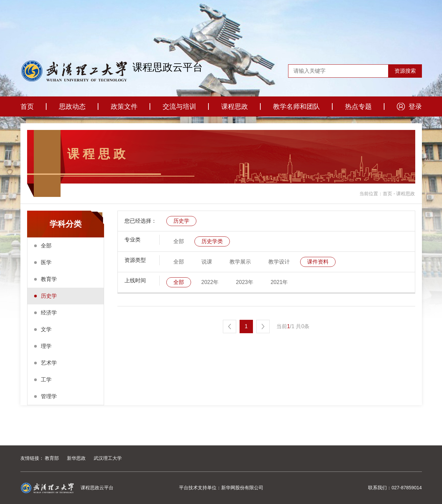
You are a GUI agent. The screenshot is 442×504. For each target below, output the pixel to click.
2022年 (210, 282)
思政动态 (72, 106)
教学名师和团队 (296, 106)
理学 (46, 346)
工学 (46, 380)
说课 (207, 262)
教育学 (49, 279)
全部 (46, 246)
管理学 (49, 396)
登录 (415, 106)
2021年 (279, 282)
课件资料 (318, 262)
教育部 (52, 458)
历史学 (49, 296)
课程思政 (235, 106)
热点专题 (358, 106)
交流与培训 (179, 106)
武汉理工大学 (108, 458)
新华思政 (76, 458)
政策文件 (124, 106)
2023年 (245, 282)
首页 (27, 106)
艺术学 (49, 363)
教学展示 (240, 262)
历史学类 (212, 241)
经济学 (49, 313)
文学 (46, 329)
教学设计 (279, 262)
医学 (46, 262)
